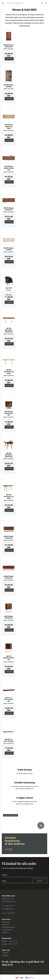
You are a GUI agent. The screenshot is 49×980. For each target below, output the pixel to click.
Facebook (5, 953)
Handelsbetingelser (9, 927)
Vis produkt (9, 59)
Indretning (5, 925)
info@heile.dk (9, 909)
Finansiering (6, 922)
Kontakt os (5, 932)
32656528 (11, 913)
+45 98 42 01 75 (9, 906)
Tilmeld (40, 881)
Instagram (5, 955)
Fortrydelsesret (7, 930)
